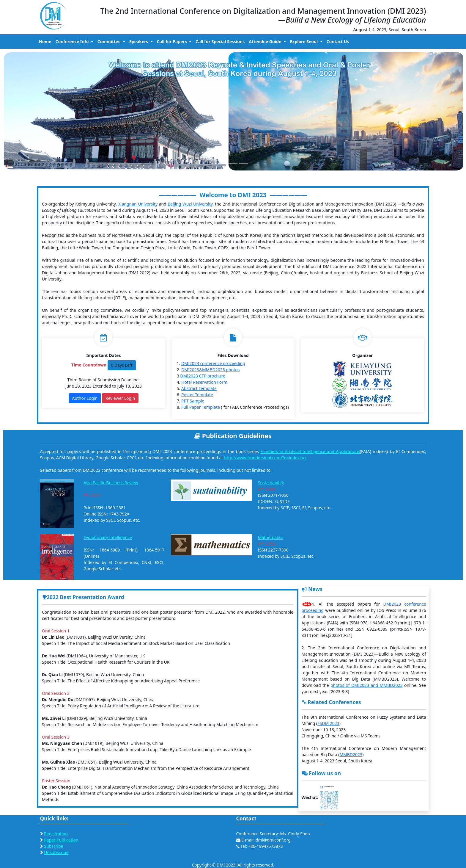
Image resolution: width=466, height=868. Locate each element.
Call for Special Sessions (220, 41)
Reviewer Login (120, 398)
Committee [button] (110, 41)
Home (45, 41)
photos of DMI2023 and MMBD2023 (367, 685)
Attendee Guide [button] (266, 41)
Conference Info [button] (73, 41)
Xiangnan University (138, 204)
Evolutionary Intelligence (108, 537)
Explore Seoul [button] (304, 41)
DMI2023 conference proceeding (213, 363)
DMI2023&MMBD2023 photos (210, 370)
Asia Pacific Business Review (111, 483)
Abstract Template (199, 388)
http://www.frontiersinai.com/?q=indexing (265, 458)
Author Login (85, 398)
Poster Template (197, 395)
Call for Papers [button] (173, 41)
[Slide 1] (222, 163)
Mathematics (271, 537)
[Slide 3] (244, 163)
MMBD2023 (351, 755)
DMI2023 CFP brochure (203, 376)
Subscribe (53, 846)
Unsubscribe (56, 852)
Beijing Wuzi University (190, 204)
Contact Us (338, 41)
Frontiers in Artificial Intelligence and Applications (310, 451)
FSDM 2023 (328, 723)
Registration (56, 834)
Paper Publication (61, 840)
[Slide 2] (233, 163)
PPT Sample (193, 401)
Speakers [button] (139, 41)
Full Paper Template (201, 407)
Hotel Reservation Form (204, 382)
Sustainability (271, 483)
